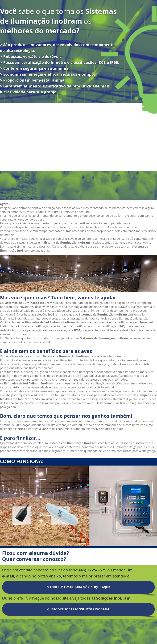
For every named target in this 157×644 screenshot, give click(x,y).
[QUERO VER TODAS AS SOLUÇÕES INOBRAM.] (78, 609)
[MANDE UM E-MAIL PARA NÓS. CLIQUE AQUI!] (78, 587)
